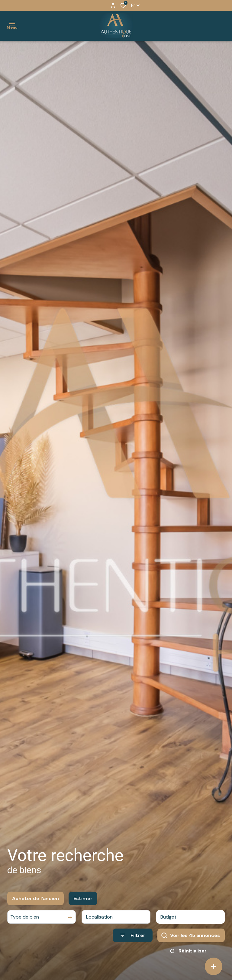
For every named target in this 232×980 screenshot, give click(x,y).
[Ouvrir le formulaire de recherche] (133, 935)
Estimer (83, 898)
